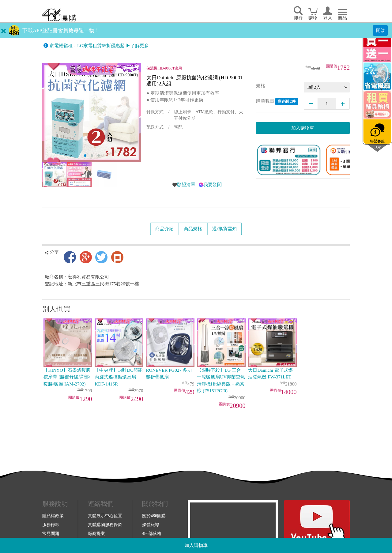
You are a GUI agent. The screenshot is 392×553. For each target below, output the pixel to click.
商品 (342, 18)
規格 (261, 86)
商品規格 (193, 229)
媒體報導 (151, 525)
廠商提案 (96, 533)
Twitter (101, 257)
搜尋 (298, 18)
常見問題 (51, 533)
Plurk (117, 257)
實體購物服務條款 (105, 525)
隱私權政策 (53, 516)
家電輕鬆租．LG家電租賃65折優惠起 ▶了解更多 (99, 46)
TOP (377, 147)
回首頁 (59, 15)
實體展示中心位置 (105, 516)
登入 (328, 18)
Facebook (70, 257)
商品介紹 (164, 229)
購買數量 (277, 102)
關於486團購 (154, 516)
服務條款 (51, 525)
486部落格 (152, 533)
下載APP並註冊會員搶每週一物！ (61, 30)
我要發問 (213, 185)
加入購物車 (196, 545)
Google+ (86, 257)
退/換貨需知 (224, 229)
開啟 (380, 30)
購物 (313, 18)
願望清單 (186, 185)
